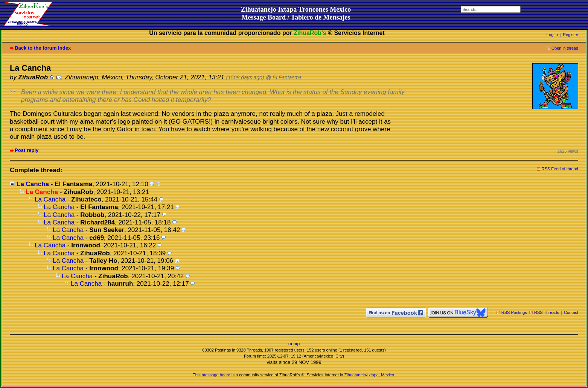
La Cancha (33, 184)
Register (570, 35)
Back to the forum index (43, 48)
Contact (571, 312)
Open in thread (565, 48)
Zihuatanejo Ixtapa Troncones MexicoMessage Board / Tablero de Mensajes (296, 13)
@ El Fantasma (284, 78)
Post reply (27, 150)
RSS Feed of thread (560, 169)
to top (294, 344)
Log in (552, 35)
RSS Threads (547, 312)
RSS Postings (514, 312)
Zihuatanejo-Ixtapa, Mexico (369, 375)
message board (216, 375)
